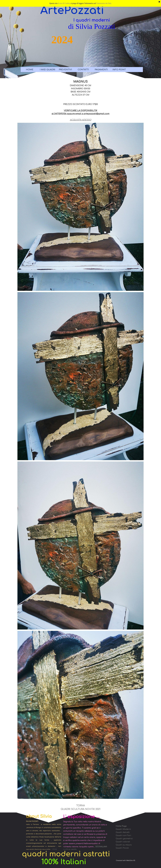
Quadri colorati (123, 842)
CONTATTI (83, 70)
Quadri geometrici (124, 839)
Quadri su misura (124, 845)
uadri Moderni (124, 829)
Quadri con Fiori (123, 835)
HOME (30, 70)
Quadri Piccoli (122, 848)
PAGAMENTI (101, 70)
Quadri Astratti (123, 832)
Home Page (121, 826)
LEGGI (54, 849)
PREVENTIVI (65, 70)
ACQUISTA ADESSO (81, 120)
